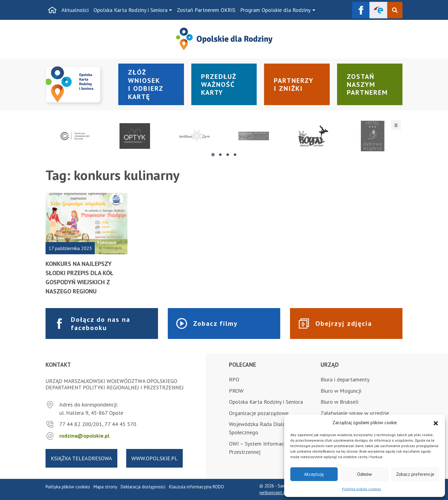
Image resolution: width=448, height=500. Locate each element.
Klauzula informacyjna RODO (196, 487)
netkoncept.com (275, 493)
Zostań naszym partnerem (367, 85)
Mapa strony (105, 487)
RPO (234, 379)
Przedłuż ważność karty (219, 85)
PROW (236, 391)
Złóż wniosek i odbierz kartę (146, 84)
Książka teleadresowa (81, 458)
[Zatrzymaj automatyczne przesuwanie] (396, 125)
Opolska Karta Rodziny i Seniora (130, 10)
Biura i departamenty (345, 379)
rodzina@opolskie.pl (84, 436)
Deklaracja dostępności (143, 487)
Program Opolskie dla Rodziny (275, 10)
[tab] (213, 154)
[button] (436, 423)
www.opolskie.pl (154, 458)
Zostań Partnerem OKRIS (206, 10)
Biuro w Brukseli (340, 402)
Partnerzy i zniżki (294, 84)
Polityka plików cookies (362, 489)
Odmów (365, 474)
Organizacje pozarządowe (259, 413)
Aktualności (75, 10)
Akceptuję (314, 474)
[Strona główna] (52, 10)
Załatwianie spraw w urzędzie (355, 413)
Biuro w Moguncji (341, 391)
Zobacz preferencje (415, 474)
